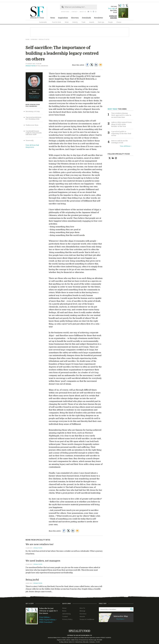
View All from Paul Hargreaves (32, 146)
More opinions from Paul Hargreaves (33, 105)
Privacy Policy (67, 619)
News (53, 18)
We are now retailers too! (40, 544)
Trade (83, 22)
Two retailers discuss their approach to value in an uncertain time (121, 115)
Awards (92, 22)
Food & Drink (57, 22)
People (110, 22)
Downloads (86, 18)
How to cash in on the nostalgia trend (120, 142)
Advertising (65, 12)
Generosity (30, 140)
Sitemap (82, 611)
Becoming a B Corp (33, 111)
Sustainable (43, 22)
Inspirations (63, 18)
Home (27, 39)
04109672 (108, 638)
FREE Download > (46, 622)
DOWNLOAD (113, 16)
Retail (67, 22)
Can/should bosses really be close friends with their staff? (34, 133)
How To (82, 608)
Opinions (34, 39)
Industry (75, 22)
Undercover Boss (32, 125)
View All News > (126, 146)
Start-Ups (101, 22)
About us (83, 12)
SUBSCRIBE (114, 18)
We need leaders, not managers (43, 561)
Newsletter (99, 18)
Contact (75, 12)
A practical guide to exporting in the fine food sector (121, 133)
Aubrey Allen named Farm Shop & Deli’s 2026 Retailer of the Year (121, 124)
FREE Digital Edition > (48, 620)
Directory (75, 18)
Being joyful (32, 580)
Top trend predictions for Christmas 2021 (33, 118)
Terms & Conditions (87, 619)
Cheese (119, 22)
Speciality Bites (44, 39)
